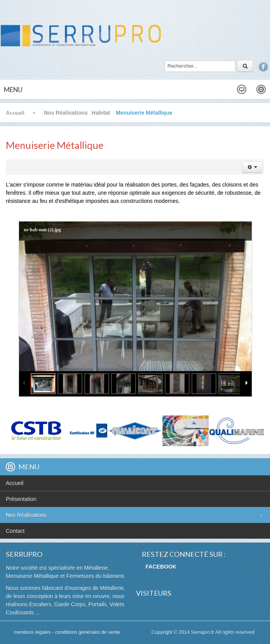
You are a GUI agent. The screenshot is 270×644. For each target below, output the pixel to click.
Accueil (15, 113)
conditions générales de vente (88, 632)
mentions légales (33, 632)
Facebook (263, 67)
